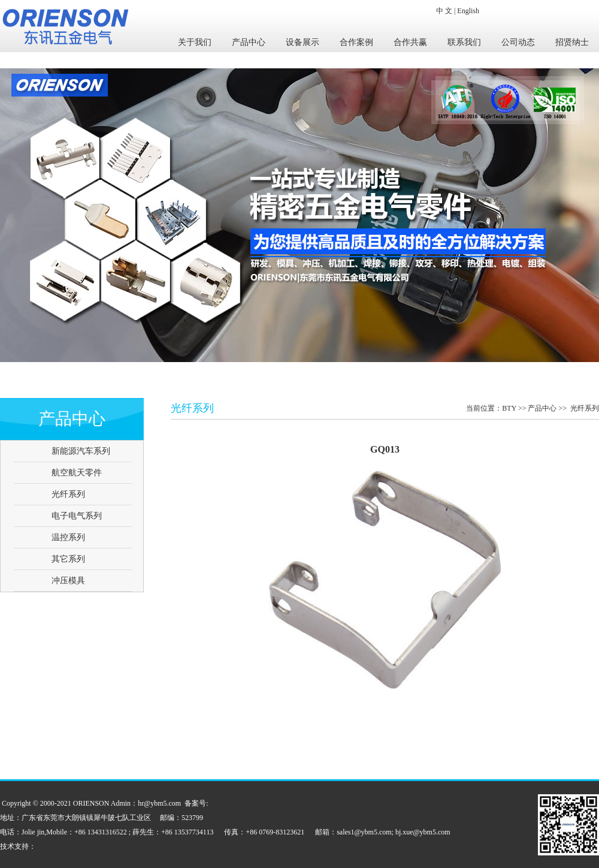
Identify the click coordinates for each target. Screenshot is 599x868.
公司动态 (518, 42)
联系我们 (464, 42)
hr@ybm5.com (159, 803)
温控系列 (68, 537)
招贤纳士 (572, 42)
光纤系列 (68, 494)
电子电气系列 (77, 516)
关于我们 (195, 42)
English (468, 11)
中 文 (444, 11)
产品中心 (249, 42)
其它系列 (68, 559)
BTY (509, 408)
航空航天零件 (77, 473)
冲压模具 (68, 581)
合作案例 (356, 42)
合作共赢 (410, 42)
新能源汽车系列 (81, 451)
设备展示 (302, 42)
